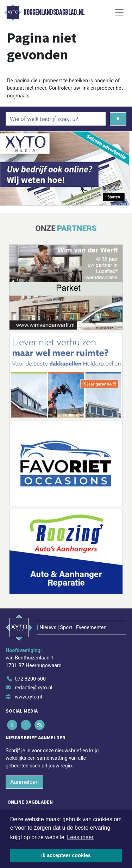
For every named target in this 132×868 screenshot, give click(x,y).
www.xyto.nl (28, 697)
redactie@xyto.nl (34, 688)
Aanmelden (24, 782)
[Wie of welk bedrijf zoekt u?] (56, 119)
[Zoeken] (118, 119)
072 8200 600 (30, 679)
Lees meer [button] (80, 837)
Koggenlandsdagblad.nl (54, 12)
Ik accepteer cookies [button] (66, 855)
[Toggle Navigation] (119, 12)
